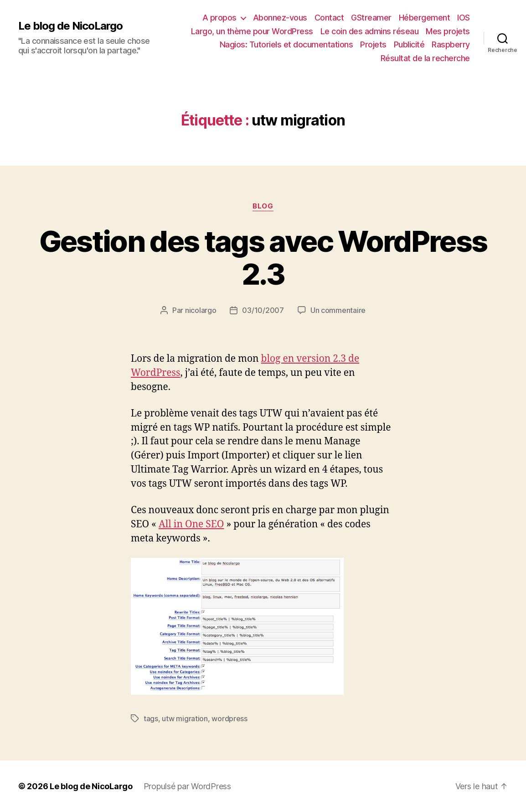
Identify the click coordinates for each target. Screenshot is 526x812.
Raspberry (451, 44)
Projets (373, 44)
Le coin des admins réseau (370, 31)
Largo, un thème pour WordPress (252, 31)
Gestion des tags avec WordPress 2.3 (263, 258)
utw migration (185, 718)
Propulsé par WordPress (187, 786)
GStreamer (371, 18)
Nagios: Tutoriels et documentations (286, 44)
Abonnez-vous (280, 18)
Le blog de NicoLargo (70, 26)
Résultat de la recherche (425, 58)
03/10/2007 (263, 310)
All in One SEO (191, 524)
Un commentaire (338, 310)
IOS (464, 18)
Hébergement (425, 18)
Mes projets (448, 31)
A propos (219, 18)
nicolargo (201, 310)
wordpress (229, 718)
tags (151, 718)
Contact (329, 18)
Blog (263, 206)
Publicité (409, 44)
